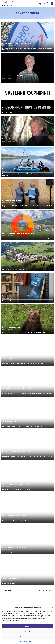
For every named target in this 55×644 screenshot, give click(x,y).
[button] (52, 608)
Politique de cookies (26, 641)
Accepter (28, 626)
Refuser (28, 632)
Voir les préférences (27, 637)
